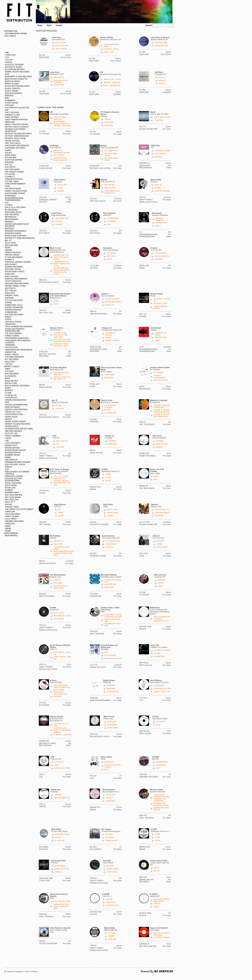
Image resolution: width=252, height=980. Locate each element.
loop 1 (158, 226)
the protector (59, 155)
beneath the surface (110, 334)
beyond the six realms (161, 334)
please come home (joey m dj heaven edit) (62, 906)
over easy (60, 447)
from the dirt (110, 185)
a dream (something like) (113, 581)
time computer (110, 655)
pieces (108, 337)
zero (158, 768)
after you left (110, 188)
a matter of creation (162, 650)
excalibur (112, 441)
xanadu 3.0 (58, 541)
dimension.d (59, 77)
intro (106, 652)
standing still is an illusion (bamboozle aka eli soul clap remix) (62, 271)
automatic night (161, 42)
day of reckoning (161, 380)
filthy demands (161, 337)
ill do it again (110, 374)
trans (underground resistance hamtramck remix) (162, 619)
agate (157, 340)
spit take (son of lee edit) (113, 624)
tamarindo (159, 516)
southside (111, 685)
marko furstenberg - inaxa (112, 45)
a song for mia (110, 413)
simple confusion (113, 340)
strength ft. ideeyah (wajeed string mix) (162, 411)
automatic (58, 696)
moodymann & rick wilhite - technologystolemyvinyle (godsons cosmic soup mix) (64, 551)
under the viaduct (162, 512)
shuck (160, 586)
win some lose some (113, 658)
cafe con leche (161, 253)
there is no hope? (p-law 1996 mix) (62, 378)
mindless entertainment (159, 377)
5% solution (159, 372)
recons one (59, 762)
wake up (158, 185)
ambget (61, 191)
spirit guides (112, 725)
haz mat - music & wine (61, 725)
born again (58, 583)
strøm (56, 304)
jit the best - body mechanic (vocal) (61, 345)
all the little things (62, 834)
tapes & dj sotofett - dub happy (162, 934)
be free (107, 410)
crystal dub (110, 801)
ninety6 (157, 188)
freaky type (109, 378)
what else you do (162, 509)
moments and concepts (110, 406)
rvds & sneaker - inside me (60, 118)
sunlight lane (159, 656)
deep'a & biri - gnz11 (112, 79)
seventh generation (113, 302)
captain (110, 516)
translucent (109, 762)
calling (156, 907)
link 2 (107, 769)
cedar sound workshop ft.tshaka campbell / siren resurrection (162, 798)
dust (109, 224)
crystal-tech (111, 795)
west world (109, 122)
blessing (158, 157)
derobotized (161, 765)
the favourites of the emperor (113, 766)
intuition (157, 903)
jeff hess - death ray (112, 82)
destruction (112, 221)
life (59, 509)
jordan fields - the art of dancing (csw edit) (113, 616)
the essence (59, 619)
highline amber (113, 869)
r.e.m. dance (59, 613)
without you (111, 902)
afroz (156, 479)
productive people (162, 150)
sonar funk (58, 544)
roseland (59, 872)
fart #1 (156, 868)
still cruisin (111, 256)
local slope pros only (162, 688)
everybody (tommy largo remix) (161, 900)
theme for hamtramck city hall (62, 151)
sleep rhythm (160, 154)
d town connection (162, 256)
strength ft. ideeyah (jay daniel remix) (162, 415)
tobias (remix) (113, 512)
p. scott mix (60, 840)
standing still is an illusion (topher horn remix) (62, 263)
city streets (110, 837)
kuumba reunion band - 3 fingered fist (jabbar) (62, 730)
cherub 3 (162, 83)
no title (108, 474)
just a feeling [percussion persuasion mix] (60, 692)
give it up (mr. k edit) (62, 901)
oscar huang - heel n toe (62, 653)
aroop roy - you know (62, 734)
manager (160, 441)
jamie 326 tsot (110, 584)
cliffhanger (113, 444)
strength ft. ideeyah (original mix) (162, 406)
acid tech (110, 798)
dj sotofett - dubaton (162, 937)
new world (160, 721)
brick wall (112, 939)
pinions (161, 583)
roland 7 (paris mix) (162, 691)
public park (112, 721)
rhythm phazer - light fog (62, 658)
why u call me (62, 441)
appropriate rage (62, 218)
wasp (57, 765)
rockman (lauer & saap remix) (61, 587)
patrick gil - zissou (111, 49)
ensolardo (159, 259)
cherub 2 (162, 80)
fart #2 (156, 871)
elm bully (110, 866)
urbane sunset (111, 840)
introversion (112, 253)
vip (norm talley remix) (111, 155)
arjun (156, 476)
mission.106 (59, 85)
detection (162, 580)
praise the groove (112, 299)
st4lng (61, 512)
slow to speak (61, 48)
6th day (157, 653)
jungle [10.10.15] (62, 869)
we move (109, 547)
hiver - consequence (112, 85)
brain (158, 725)
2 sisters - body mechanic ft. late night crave (60, 335)
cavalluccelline (162, 762)
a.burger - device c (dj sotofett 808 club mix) (62, 483)
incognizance (113, 218)
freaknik (111, 936)
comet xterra (112, 872)
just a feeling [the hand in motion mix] (62, 686)
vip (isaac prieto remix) (111, 159)
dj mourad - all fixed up (162, 300)
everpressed (159, 685)
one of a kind (162, 547)
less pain (160, 541)
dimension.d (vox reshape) (61, 81)
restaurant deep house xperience (61, 159)
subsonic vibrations (160, 219)
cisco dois (60, 408)
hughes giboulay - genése (161, 307)
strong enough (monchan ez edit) (161, 804)
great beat (111, 688)
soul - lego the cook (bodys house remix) (62, 340)
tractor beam (112, 509)
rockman (57, 580)
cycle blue (109, 125)
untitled (160, 544)
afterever (59, 221)
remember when (113, 905)
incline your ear (62, 45)
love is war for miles (162, 117)
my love (109, 899)
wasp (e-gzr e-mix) (62, 768)
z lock (60, 188)
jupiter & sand (162, 444)
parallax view (161, 223)
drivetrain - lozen (161, 303)
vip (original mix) (111, 150)
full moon (109, 834)
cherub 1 (162, 77)
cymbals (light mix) (62, 798)
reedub (58, 837)
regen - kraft (109, 52)
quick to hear (61, 42)
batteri (56, 301)
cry (57, 444)
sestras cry (110, 305)
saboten (108, 119)
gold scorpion (61, 866)
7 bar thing (158, 120)
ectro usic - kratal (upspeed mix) (61, 477)
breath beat (109, 587)
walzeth (159, 447)
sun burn (112, 933)
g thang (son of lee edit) (112, 620)
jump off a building (162, 191)
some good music (113, 541)
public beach (113, 728)
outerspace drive (162, 45)
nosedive (59, 224)
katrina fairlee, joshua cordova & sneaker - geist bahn (62, 123)
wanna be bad (113, 691)
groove (61, 516)
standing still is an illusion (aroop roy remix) (61, 257)
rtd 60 (109, 259)
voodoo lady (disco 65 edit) (162, 809)
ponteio (59, 405)
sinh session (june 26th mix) (61, 373)
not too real (62, 185)
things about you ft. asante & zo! (112, 192)
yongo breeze (111, 544)
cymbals (58, 795)
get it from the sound (62, 616)
